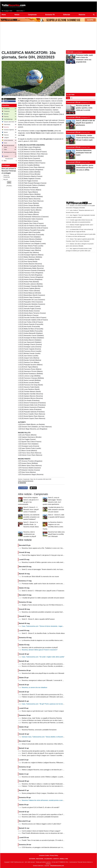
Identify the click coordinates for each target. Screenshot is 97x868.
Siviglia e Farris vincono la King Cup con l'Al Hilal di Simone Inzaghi (44, 605)
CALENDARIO (48, 859)
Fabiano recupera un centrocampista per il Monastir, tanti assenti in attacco (47, 697)
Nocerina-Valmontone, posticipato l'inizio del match (84, 153)
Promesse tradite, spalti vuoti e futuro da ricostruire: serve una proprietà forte (47, 584)
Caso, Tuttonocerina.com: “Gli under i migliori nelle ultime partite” (43, 657)
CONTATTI (56, 859)
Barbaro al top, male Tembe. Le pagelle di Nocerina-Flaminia (42, 718)
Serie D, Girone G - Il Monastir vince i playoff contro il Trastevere (31, 510)
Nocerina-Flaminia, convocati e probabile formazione (39, 730)
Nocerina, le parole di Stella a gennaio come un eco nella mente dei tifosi (46, 562)
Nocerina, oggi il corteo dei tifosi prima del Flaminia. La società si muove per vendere (50, 723)
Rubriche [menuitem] (82, 15)
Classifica (6, 105)
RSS (67, 859)
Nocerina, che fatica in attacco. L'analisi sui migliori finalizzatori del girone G (47, 784)
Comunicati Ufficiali (73, 102)
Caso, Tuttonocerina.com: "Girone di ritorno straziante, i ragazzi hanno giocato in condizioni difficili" (54, 626)
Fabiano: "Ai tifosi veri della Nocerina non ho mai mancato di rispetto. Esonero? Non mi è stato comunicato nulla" (59, 786)
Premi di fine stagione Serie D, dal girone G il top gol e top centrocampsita (46, 555)
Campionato (26, 479)
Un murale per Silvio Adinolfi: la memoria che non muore (40, 577)
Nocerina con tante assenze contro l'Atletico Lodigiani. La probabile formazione (48, 777)
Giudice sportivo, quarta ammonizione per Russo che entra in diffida (85, 168)
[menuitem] (94, 15)
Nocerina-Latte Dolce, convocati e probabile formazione (40, 817)
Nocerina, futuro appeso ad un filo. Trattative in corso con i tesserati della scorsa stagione (51, 548)
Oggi (68, 98)
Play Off (6, 179)
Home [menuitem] (4, 15)
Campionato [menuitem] (32, 15)
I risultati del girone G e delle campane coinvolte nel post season (56, 510)
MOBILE (62, 859)
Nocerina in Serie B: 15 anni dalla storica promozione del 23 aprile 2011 (45, 695)
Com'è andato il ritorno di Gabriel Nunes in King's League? (41, 831)
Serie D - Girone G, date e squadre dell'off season (38, 619)
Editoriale (70, 52)
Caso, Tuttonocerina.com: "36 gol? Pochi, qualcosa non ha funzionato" (45, 704)
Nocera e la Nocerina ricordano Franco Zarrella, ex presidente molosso (45, 666)
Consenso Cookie (44, 855)
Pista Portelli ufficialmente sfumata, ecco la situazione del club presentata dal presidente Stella (53, 833)
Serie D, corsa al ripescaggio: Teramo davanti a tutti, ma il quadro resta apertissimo (49, 569)
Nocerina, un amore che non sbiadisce (35, 687)
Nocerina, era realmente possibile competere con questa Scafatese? (31, 517)
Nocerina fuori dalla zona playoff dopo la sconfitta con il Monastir (56, 534)
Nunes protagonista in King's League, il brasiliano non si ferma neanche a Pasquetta (50, 793)
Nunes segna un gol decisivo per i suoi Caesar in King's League (43, 711)
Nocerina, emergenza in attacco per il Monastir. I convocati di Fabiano (45, 680)
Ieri (72, 98)
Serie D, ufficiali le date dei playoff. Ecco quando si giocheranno (43, 753)
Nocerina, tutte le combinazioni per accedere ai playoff (30, 534)
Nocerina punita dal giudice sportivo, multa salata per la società (43, 751)
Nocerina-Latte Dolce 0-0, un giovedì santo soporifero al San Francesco (45, 815)
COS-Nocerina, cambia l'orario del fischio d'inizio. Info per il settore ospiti (85, 138)
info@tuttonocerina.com (57, 866)
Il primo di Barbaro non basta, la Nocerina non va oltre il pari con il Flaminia (47, 720)
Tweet (33, 488)
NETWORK (32, 859)
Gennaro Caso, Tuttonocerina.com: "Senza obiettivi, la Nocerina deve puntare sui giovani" (51, 737)
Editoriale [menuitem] (67, 15)
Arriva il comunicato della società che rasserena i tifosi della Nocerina (45, 744)
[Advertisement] (48, 37)
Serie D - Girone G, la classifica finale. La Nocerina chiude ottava (31, 524)
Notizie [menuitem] (17, 15)
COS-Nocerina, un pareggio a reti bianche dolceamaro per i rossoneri (45, 847)
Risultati (9, 186)
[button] (9, 182)
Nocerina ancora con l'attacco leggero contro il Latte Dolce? (41, 824)
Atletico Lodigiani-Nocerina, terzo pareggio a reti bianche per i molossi (45, 770)
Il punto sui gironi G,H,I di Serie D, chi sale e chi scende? (41, 807)
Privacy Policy (54, 855)
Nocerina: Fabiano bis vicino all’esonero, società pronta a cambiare (44, 800)
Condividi (23, 488)
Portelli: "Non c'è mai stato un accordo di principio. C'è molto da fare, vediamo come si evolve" (53, 840)
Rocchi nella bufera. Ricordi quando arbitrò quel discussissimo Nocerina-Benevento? (50, 664)
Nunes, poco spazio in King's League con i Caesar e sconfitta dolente (45, 755)
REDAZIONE (40, 859)
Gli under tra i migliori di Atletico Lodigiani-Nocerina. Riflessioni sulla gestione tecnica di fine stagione (55, 763)
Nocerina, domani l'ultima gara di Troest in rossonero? (40, 650)
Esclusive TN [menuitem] (50, 15)
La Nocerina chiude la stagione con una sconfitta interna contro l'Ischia (45, 640)
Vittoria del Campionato (7, 176)
